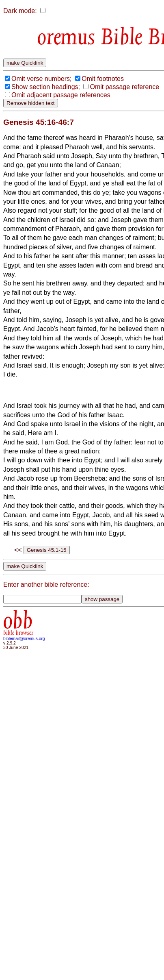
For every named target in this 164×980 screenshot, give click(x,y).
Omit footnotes (103, 79)
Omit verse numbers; (41, 79)
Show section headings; (46, 87)
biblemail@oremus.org (24, 639)
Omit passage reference (124, 87)
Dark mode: (20, 11)
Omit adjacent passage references (61, 95)
